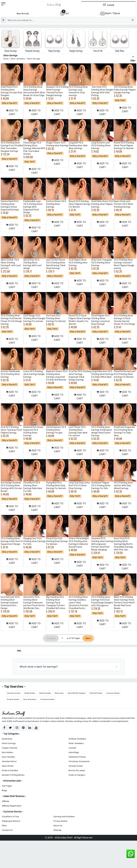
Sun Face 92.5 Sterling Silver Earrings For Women (56, 318)
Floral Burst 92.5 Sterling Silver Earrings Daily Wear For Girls (33, 487)
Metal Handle (45, 693)
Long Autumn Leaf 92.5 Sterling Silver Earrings (101, 146)
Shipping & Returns (11, 821)
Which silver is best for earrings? (39, 667)
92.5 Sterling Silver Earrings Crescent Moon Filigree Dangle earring (124, 264)
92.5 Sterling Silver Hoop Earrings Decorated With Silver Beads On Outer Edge (34, 91)
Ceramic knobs (76, 766)
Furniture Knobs (47, 699)
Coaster (72, 748)
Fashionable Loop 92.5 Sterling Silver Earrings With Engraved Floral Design (33, 207)
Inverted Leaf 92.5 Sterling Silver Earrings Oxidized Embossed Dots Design (10, 603)
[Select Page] (64, 638)
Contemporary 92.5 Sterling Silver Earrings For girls (56, 430)
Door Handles (8, 757)
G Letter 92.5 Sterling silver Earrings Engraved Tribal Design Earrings (80, 376)
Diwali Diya (7, 739)
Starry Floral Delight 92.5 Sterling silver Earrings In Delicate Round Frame (79, 543)
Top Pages (7, 786)
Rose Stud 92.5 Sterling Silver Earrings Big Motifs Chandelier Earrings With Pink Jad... (124, 544)
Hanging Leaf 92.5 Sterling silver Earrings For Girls (35, 541)
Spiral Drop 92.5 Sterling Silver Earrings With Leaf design (32, 264)
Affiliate (6, 801)
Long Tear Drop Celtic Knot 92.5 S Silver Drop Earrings (79, 486)
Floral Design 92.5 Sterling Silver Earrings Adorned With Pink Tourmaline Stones (34, 148)
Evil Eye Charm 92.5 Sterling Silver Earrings (56, 204)
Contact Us (7, 830)
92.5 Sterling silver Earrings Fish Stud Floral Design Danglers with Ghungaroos (102, 601)
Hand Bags (74, 752)
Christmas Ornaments (79, 761)
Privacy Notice (60, 821)
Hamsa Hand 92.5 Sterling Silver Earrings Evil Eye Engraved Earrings (10, 206)
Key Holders (8, 752)
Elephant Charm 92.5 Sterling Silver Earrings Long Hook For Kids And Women (57, 376)
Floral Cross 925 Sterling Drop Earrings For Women (57, 541)
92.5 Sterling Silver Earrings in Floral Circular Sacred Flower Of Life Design (125, 320)
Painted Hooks (96, 693)
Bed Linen (59, 693)
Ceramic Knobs (14, 693)
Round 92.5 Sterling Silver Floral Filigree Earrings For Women (124, 146)
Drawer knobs (13, 699)
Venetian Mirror (9, 761)
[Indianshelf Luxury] (108, 5)
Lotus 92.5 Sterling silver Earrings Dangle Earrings (34, 374)
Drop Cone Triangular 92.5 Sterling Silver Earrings (102, 263)
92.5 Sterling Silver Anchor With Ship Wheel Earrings (124, 486)
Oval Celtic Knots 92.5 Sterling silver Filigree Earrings (102, 204)
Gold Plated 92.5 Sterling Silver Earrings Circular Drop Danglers (11, 91)
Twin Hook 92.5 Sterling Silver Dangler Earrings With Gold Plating (102, 91)
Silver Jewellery (76, 743)
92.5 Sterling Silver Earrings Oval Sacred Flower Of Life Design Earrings (11, 320)
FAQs (4, 826)
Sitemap (57, 830)
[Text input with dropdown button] (71, 20)
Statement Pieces (77, 757)
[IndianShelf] (54, 5)
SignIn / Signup (113, 13)
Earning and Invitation (64, 817)
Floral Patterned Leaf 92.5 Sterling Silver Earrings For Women (125, 374)
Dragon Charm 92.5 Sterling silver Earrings (57, 144)
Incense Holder (113, 693)
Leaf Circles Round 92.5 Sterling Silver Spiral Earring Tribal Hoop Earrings (56, 264)
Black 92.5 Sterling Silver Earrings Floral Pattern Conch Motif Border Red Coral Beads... (124, 603)
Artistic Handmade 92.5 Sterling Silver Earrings (10, 374)
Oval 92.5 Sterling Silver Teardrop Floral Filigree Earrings (11, 430)
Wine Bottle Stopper (77, 693)
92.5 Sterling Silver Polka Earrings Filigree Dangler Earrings (125, 90)
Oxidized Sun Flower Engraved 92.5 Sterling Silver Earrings (33, 431)
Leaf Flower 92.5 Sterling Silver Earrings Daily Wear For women (78, 431)
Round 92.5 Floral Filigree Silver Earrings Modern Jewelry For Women (80, 320)
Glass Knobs (8, 766)
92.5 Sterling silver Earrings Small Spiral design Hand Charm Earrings (101, 431)
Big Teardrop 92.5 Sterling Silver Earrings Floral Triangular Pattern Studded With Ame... (56, 603)
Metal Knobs (30, 693)
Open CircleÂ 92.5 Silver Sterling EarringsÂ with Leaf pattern (11, 264)
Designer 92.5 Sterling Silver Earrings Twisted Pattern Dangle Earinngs (57, 91)
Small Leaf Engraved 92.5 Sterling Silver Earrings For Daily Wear (124, 431)
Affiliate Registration (12, 806)
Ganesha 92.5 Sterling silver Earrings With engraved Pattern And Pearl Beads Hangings (102, 544)
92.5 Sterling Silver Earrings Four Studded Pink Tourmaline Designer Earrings (12, 147)
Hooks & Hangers (77, 775)
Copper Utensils (10, 748)
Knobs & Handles (10, 770)
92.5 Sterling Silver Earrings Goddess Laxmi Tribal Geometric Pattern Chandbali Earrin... (78, 603)
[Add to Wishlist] (20, 70)
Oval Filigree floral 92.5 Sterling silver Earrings (78, 263)
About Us (58, 826)
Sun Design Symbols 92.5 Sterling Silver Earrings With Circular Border (11, 487)
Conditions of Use (10, 817)
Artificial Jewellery (77, 739)
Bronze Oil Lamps (77, 770)
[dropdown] (3, 20)
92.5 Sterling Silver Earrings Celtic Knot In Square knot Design (12, 541)
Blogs (5, 790)
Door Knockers (30, 699)
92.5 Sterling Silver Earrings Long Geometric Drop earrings (78, 91)
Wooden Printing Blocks (13, 775)
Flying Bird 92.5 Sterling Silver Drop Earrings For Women (56, 486)
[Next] (88, 638)
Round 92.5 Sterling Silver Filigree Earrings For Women (80, 204)
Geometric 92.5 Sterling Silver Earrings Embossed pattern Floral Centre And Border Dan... (34, 603)
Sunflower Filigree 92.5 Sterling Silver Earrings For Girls (101, 486)
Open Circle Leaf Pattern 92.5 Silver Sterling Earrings (124, 204)
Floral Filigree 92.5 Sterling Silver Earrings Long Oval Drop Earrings (100, 320)
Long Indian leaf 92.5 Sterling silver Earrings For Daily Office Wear (102, 374)
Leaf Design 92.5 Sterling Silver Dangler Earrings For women (34, 318)
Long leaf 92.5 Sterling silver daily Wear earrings (78, 146)
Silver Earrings (9, 743)
